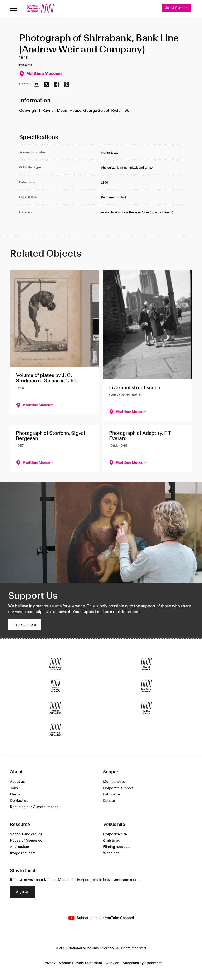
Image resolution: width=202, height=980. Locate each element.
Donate (109, 801)
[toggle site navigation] (13, 8)
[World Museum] (146, 664)
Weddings (111, 853)
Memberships (114, 782)
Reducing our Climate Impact (34, 807)
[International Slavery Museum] (56, 686)
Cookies (112, 963)
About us (17, 782)
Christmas (112, 841)
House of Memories (26, 841)
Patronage (111, 794)
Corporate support (118, 788)
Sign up (23, 892)
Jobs (14, 788)
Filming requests (117, 847)
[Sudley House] (146, 708)
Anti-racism (20, 847)
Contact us (19, 801)
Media (15, 794)
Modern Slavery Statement (80, 963)
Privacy (49, 963)
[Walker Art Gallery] (56, 708)
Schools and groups (26, 834)
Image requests (23, 853)
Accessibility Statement (142, 963)
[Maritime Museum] (146, 686)
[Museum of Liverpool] (56, 664)
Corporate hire (115, 834)
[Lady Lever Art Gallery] (56, 730)
